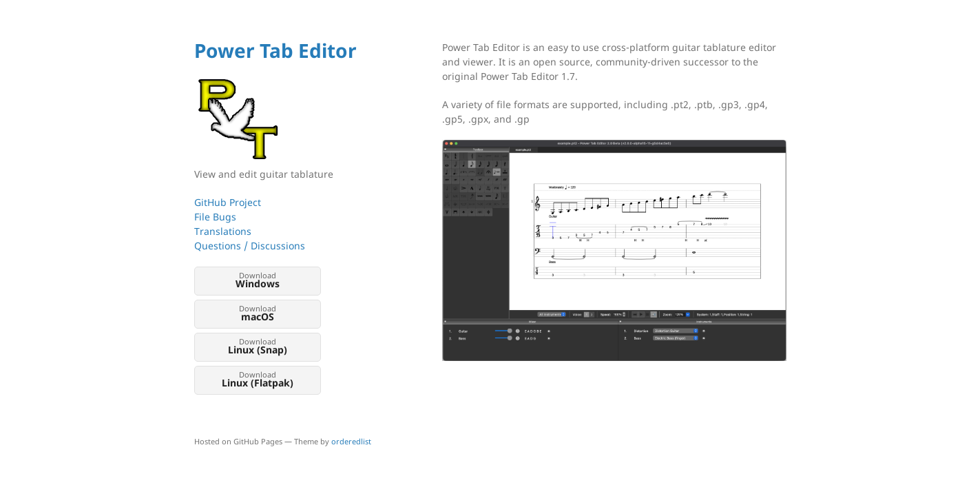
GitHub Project (228, 202)
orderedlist (351, 441)
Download (258, 280)
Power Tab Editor (275, 50)
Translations (223, 231)
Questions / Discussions (250, 246)
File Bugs (215, 217)
